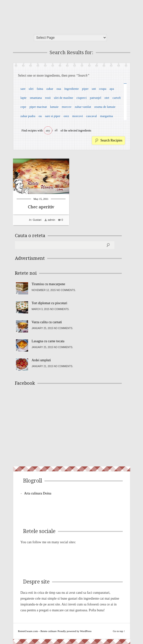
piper (85, 89)
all (56, 130)
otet (107, 98)
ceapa (103, 89)
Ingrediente (71, 89)
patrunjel (96, 98)
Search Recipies (111, 140)
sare (23, 89)
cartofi (117, 98)
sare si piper (53, 116)
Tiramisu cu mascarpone (48, 284)
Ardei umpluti (41, 360)
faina (40, 89)
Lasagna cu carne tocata (48, 341)
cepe (23, 107)
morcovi (78, 116)
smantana (36, 98)
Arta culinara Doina (38, 493)
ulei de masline (64, 98)
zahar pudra (28, 116)
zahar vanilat (83, 107)
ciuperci (82, 98)
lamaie (54, 107)
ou (40, 116)
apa (112, 89)
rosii (48, 98)
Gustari (37, 220)
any (48, 131)
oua (59, 89)
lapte (23, 98)
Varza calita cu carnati (47, 322)
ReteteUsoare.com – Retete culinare (51, 15)
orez (66, 116)
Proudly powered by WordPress (74, 631)
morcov (67, 107)
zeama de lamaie (105, 107)
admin (51, 220)
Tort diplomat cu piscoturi (49, 303)
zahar (50, 89)
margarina (106, 116)
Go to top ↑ (119, 631)
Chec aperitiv (41, 207)
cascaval (91, 116)
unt (94, 89)
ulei (31, 89)
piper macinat (38, 107)
